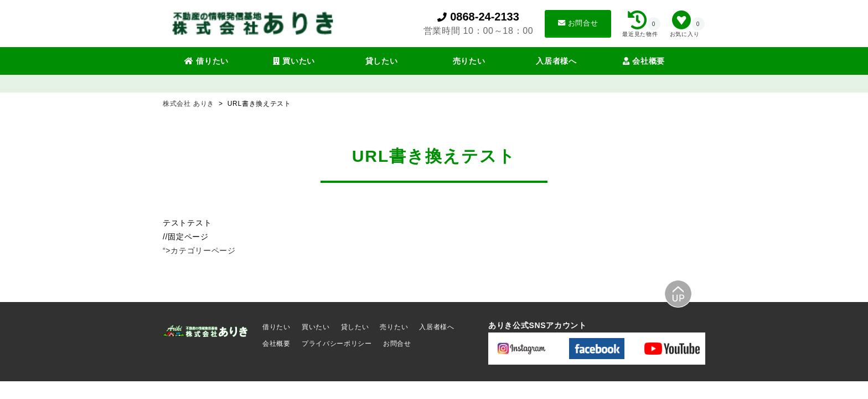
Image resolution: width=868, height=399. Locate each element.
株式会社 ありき (190, 104)
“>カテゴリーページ (199, 250)
